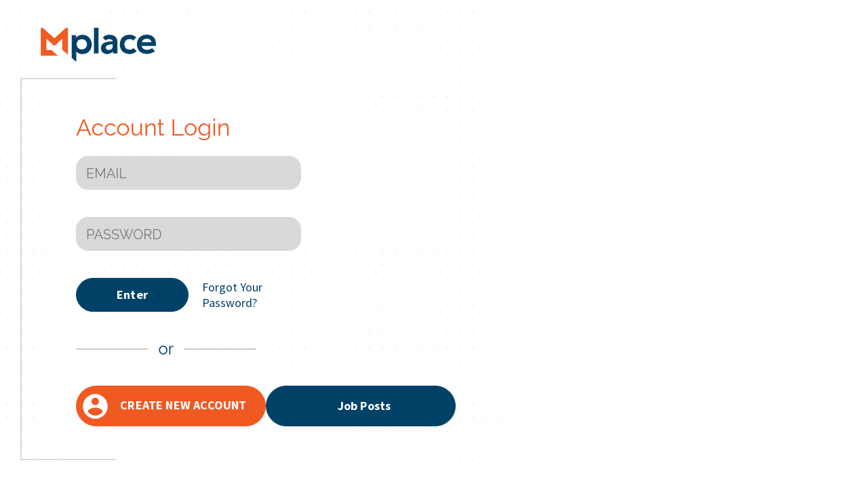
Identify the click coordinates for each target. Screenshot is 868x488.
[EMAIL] (189, 173)
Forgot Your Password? (232, 295)
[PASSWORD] (189, 234)
